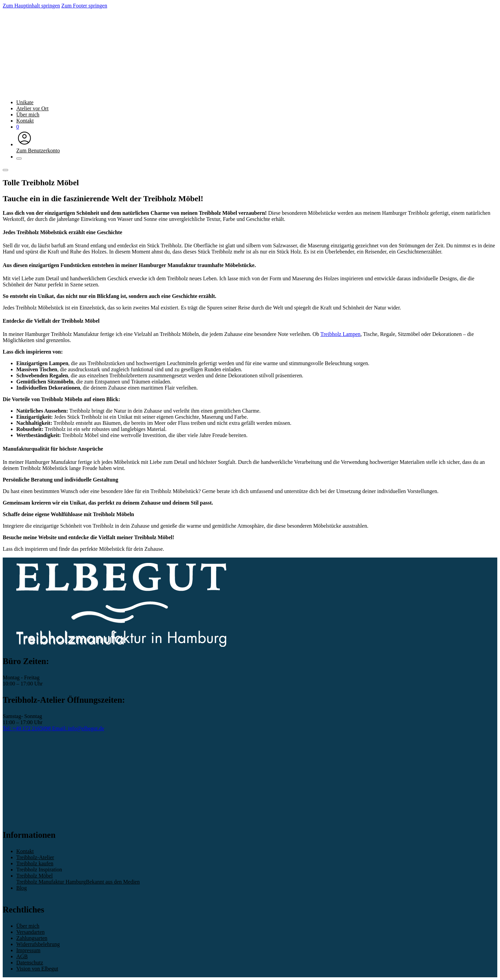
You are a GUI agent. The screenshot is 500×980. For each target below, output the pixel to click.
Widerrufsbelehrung (38, 944)
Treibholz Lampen (341, 334)
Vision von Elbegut (37, 969)
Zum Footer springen (84, 6)
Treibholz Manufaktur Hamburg (51, 882)
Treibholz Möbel (34, 876)
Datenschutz (30, 963)
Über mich (28, 115)
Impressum (28, 950)
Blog (22, 888)
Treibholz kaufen (35, 863)
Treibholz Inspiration (39, 870)
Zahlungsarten (32, 938)
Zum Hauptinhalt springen (31, 6)
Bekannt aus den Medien (113, 882)
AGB (22, 956)
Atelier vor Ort (32, 108)
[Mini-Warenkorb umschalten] (18, 127)
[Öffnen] (5, 170)
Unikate (25, 102)
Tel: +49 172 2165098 (27, 728)
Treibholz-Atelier (35, 857)
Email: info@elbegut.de (78, 728)
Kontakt (25, 121)
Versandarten (31, 932)
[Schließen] (19, 158)
